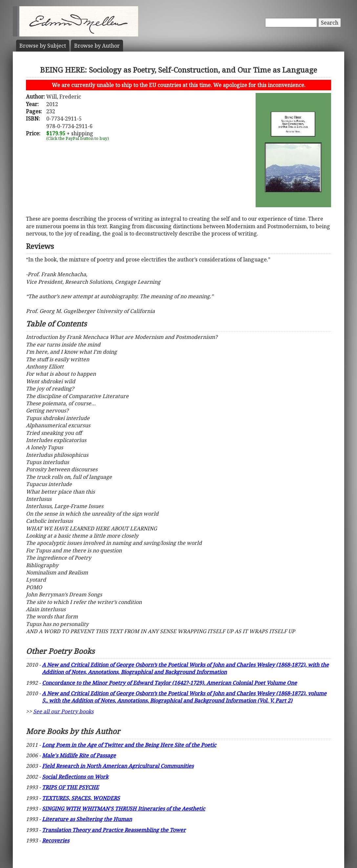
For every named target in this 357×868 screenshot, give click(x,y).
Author (97, 46)
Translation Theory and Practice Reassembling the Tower (114, 830)
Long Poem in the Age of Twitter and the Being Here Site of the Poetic (129, 745)
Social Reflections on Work (75, 777)
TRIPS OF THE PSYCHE (70, 787)
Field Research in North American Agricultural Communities (118, 766)
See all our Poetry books (63, 711)
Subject (43, 46)
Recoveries (56, 840)
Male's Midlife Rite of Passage (79, 755)
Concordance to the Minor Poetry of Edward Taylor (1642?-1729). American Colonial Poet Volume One (169, 683)
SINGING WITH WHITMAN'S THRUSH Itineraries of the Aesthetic (124, 809)
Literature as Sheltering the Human (87, 819)
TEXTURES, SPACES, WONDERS (81, 798)
